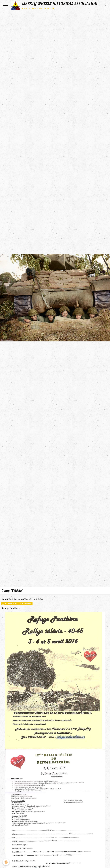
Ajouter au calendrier (17, 604)
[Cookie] (6, 862)
